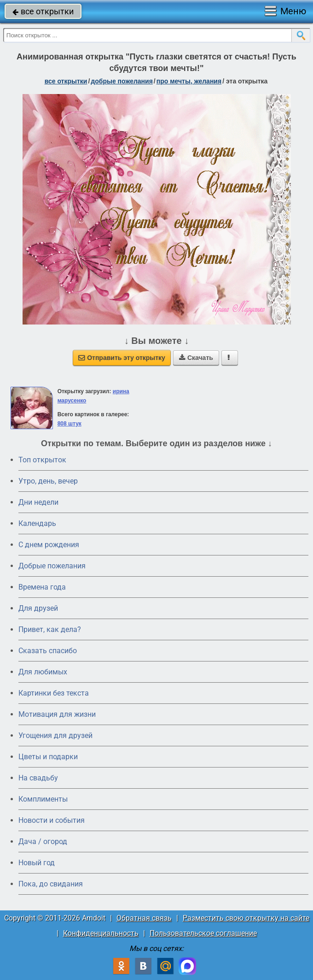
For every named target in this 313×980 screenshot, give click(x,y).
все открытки (43, 11)
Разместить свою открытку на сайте (246, 918)
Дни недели (38, 502)
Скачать (196, 358)
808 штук (70, 424)
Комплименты (43, 799)
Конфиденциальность (101, 933)
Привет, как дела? (50, 629)
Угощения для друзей (55, 735)
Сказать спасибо (48, 651)
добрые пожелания (122, 81)
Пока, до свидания (51, 884)
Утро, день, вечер (48, 481)
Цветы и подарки (48, 757)
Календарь (37, 523)
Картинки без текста (54, 693)
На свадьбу (38, 778)
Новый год (37, 863)
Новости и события (52, 820)
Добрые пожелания (52, 566)
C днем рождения (49, 545)
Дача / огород (43, 841)
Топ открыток (42, 460)
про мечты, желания (189, 81)
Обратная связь (144, 918)
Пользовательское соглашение (203, 933)
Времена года (42, 587)
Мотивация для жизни (57, 714)
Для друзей (38, 608)
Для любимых (43, 672)
